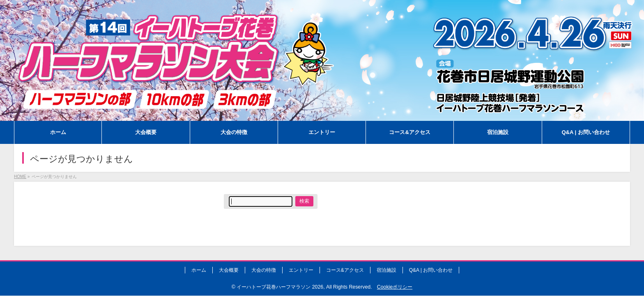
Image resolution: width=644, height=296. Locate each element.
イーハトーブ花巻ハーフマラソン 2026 (280, 287)
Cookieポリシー (395, 287)
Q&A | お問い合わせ (431, 270)
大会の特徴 (264, 270)
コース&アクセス (345, 270)
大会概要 (229, 270)
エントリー (301, 270)
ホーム (199, 270)
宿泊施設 (386, 270)
